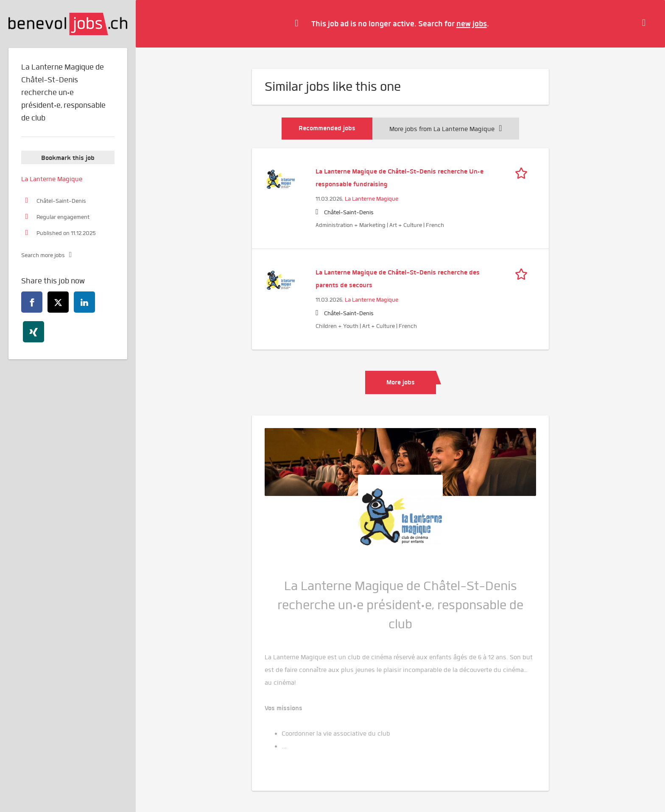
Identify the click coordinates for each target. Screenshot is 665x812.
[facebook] (32, 302)
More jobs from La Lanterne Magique (446, 129)
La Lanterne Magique (372, 199)
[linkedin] (84, 302)
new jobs (472, 24)
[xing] (34, 332)
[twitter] (58, 302)
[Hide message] (646, 23)
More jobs (401, 382)
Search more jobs (43, 255)
